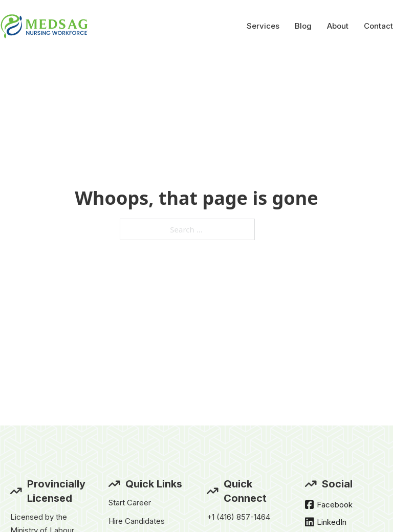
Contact (378, 26)
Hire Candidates (137, 521)
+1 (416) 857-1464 (238, 517)
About (338, 26)
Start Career (130, 503)
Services (263, 26)
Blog (303, 26)
